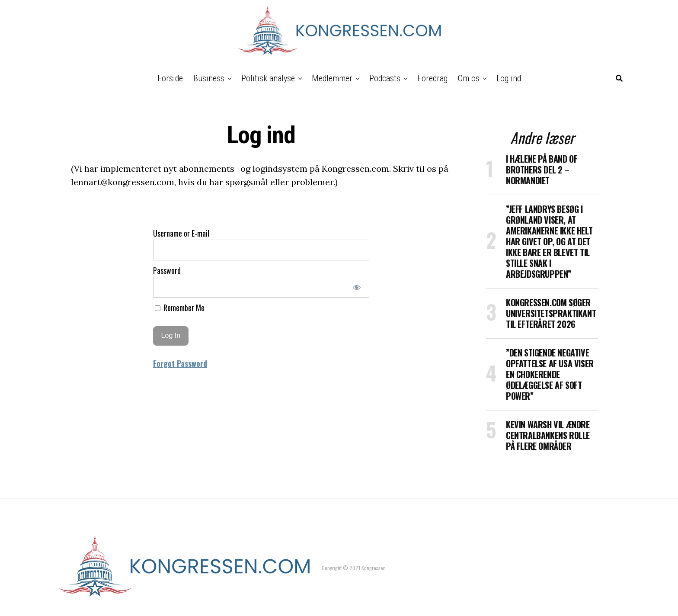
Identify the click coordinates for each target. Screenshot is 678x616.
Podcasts (385, 78)
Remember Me (180, 308)
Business (209, 78)
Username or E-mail (181, 233)
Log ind (509, 78)
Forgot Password (180, 363)
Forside (170, 78)
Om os (469, 78)
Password (167, 270)
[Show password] (357, 287)
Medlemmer (332, 78)
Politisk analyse (268, 78)
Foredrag (432, 78)
